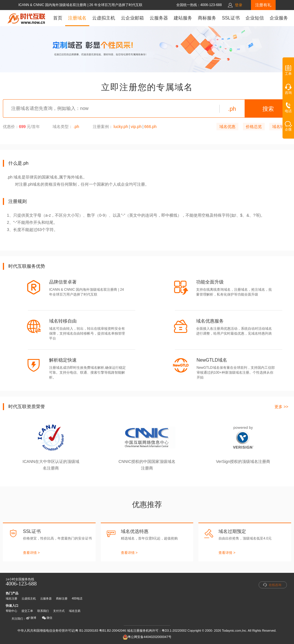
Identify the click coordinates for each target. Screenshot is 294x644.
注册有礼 (263, 5)
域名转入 (280, 127)
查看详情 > (31, 553)
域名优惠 (227, 127)
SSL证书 (231, 18)
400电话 (77, 599)
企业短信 (255, 18)
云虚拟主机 (104, 18)
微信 (47, 618)
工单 (288, 72)
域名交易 (75, 611)
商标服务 (207, 18)
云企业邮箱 (132, 18)
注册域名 (77, 18)
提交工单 (27, 611)
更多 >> (281, 407)
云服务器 (159, 18)
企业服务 (279, 18)
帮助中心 (11, 611)
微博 (31, 618)
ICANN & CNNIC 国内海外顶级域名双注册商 (53, 5)
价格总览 (254, 127)
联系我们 (43, 611)
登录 (239, 5)
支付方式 (59, 611)
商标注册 (62, 599)
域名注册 (11, 599)
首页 (58, 18)
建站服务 (183, 18)
